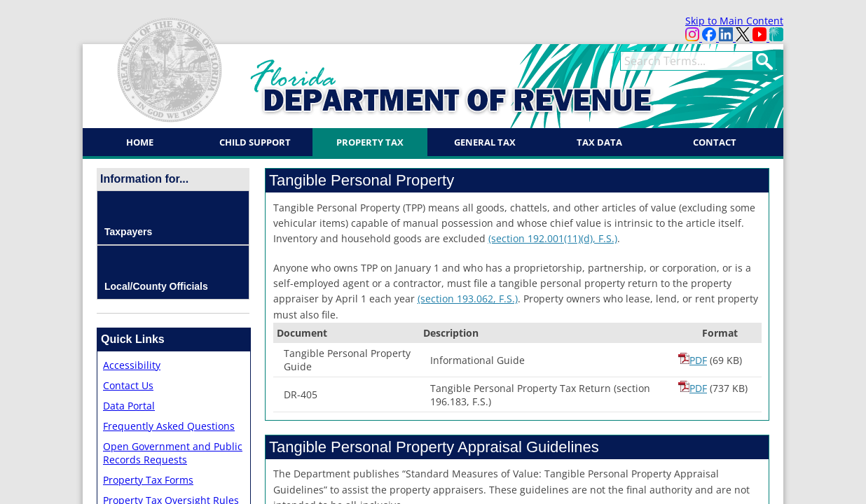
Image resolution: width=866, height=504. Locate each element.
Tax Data (599, 142)
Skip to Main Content (734, 21)
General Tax (485, 142)
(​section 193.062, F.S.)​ (468, 299)
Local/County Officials (156, 286)
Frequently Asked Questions (169, 426)
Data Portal (129, 406)
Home (140, 142)
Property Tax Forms (148, 480)
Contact (715, 142)
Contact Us (128, 385)
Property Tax (370, 142)
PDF (693, 360)
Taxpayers (128, 232)
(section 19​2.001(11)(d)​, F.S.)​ (553, 238)
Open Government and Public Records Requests (173, 453)
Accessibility (132, 365)
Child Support (255, 142)
